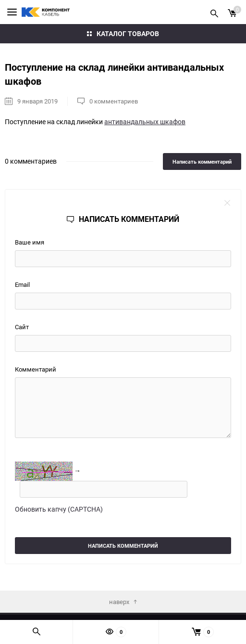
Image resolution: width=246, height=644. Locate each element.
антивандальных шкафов (145, 122)
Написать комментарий (202, 161)
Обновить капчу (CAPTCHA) (59, 509)
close (227, 203)
